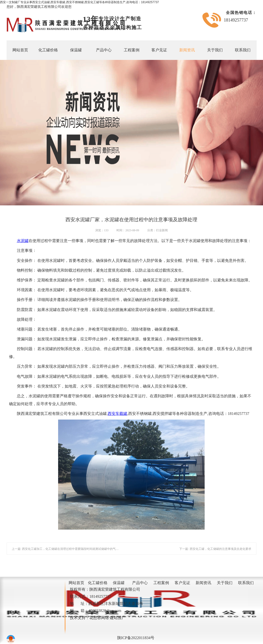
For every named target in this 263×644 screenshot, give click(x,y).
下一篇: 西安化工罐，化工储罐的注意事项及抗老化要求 (215, 549)
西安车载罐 (117, 414)
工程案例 (132, 50)
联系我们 (243, 50)
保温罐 (76, 50)
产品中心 (104, 50)
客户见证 (159, 50)
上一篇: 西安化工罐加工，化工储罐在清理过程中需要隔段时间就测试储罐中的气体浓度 (68, 549)
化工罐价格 (48, 50)
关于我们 (215, 50)
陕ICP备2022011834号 (136, 638)
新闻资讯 (187, 50)
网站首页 (20, 50)
